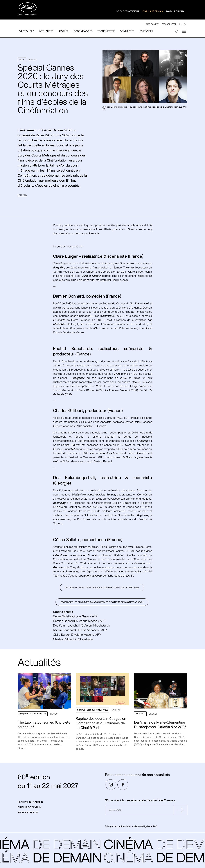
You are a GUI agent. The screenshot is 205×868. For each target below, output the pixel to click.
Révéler (63, 31)
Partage (22, 195)
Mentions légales (142, 826)
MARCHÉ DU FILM (175, 11)
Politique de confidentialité (118, 826)
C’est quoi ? (26, 31)
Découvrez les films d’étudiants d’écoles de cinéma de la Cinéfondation (102, 602)
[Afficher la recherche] (177, 31)
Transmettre (106, 31)
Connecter (127, 31)
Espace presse (169, 24)
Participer (146, 31)
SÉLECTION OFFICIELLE (128, 11)
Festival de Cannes (30, 802)
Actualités (46, 31)
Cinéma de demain (29, 807)
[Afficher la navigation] (184, 31)
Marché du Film (28, 813)
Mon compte (152, 24)
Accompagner (83, 31)
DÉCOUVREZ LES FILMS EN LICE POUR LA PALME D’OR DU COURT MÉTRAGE (102, 588)
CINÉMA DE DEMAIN (153, 11)
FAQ (155, 826)
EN (185, 24)
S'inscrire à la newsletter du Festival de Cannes (140, 800)
